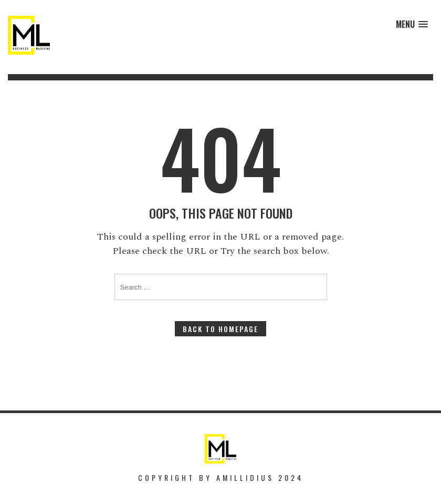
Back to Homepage (220, 329)
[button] (412, 24)
